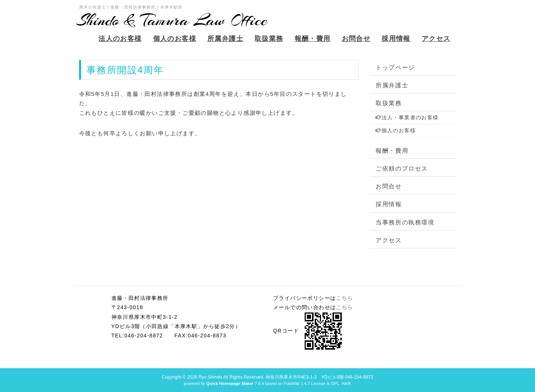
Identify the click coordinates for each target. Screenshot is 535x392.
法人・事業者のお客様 (407, 117)
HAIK (346, 383)
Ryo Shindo (210, 377)
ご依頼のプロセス (402, 169)
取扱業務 (389, 103)
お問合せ (389, 186)
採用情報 (389, 204)
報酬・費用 (392, 151)
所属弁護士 (392, 85)
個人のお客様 (396, 130)
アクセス (389, 240)
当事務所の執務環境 (405, 222)
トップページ (395, 67)
